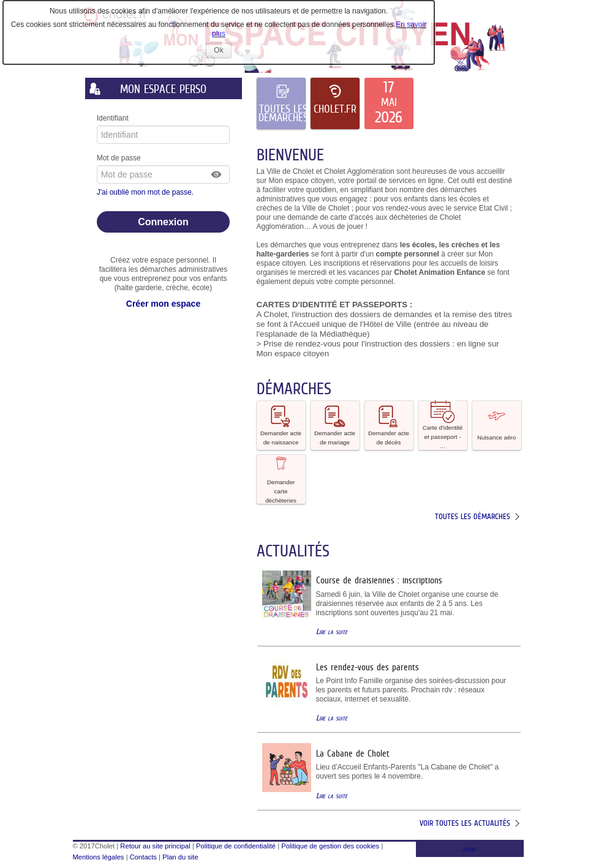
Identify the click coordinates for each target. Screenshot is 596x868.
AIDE (470, 850)
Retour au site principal (155, 846)
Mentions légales (99, 857)
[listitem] (389, 103)
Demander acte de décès (389, 425)
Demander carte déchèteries (281, 479)
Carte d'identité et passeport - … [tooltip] (443, 425)
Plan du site (180, 857)
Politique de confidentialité (236, 846)
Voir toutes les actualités (465, 823)
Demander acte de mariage (335, 425)
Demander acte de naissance (281, 425)
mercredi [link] (313, 272)
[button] (217, 174)
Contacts (143, 857)
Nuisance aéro (496, 425)
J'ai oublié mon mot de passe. (146, 192)
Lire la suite (332, 631)
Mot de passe (119, 158)
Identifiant (113, 118)
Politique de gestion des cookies (330, 846)
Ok (222, 52)
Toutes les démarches (473, 516)
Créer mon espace (163, 304)
